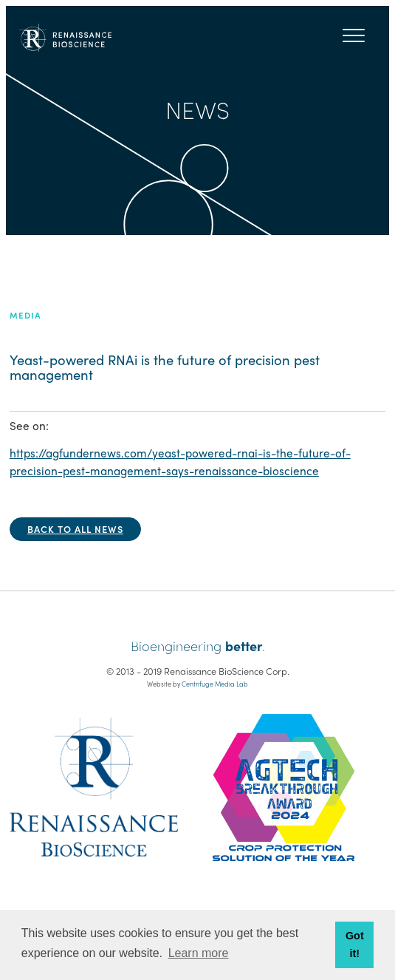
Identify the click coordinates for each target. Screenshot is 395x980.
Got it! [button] (355, 945)
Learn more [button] (199, 953)
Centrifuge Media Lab (215, 684)
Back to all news (75, 529)
